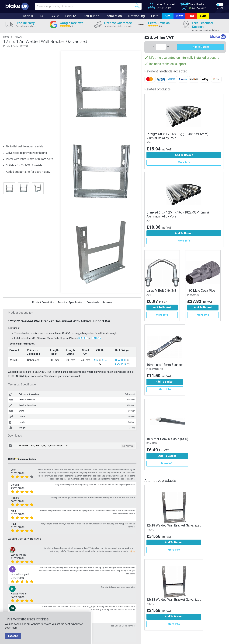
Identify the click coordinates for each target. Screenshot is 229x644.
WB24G (150, 530)
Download (128, 446)
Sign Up (160, 8)
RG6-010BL (152, 443)
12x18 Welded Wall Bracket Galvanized (174, 525)
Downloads (93, 302)
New (180, 16)
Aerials (28, 16)
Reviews (107, 302)
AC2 (96, 360)
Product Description (43, 302)
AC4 (104, 360)
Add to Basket (201, 47)
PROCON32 (193, 295)
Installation (114, 16)
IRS (42, 16)
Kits (168, 16)
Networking (136, 16)
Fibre (155, 16)
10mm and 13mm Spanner (165, 365)
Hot (191, 16)
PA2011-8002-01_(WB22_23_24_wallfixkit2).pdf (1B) (43, 446)
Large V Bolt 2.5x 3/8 (161, 291)
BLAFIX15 (96, 338)
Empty (203, 8)
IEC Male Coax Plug (201, 291)
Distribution (91, 16)
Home (6, 37)
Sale (203, 16)
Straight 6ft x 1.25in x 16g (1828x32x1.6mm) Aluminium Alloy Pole (177, 136)
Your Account (166, 4)
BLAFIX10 (83, 338)
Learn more (11, 628)
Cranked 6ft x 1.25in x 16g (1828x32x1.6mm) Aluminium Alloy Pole (178, 214)
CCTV (55, 16)
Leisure (71, 16)
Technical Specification (70, 302)
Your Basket (197, 4)
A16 (149, 142)
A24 (149, 221)
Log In (168, 8)
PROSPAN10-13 (155, 369)
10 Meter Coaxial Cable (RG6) (167, 439)
